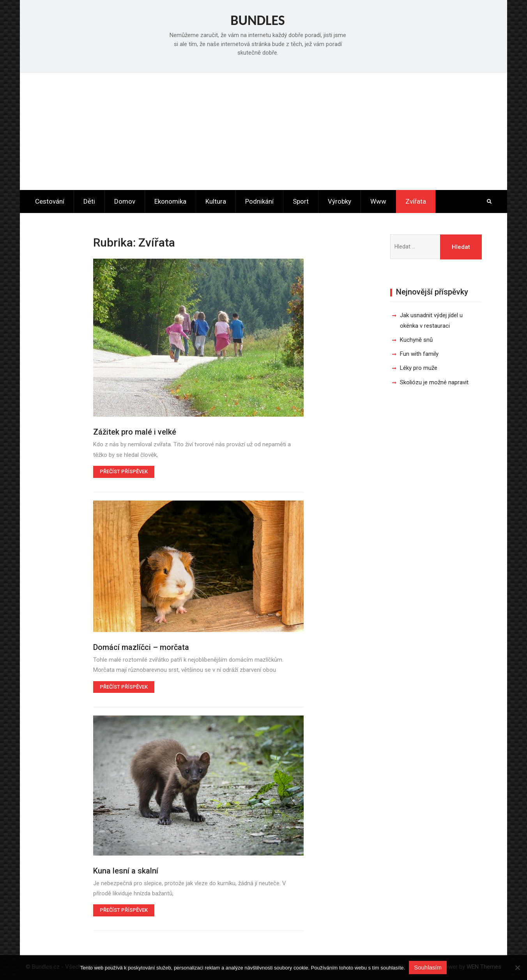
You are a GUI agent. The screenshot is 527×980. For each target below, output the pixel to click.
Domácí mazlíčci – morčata (141, 647)
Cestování (50, 201)
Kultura (216, 201)
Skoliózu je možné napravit (434, 382)
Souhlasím (428, 967)
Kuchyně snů (416, 340)
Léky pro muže (419, 368)
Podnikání (259, 201)
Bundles (258, 20)
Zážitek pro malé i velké (135, 432)
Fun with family (419, 354)
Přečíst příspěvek (124, 471)
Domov (125, 201)
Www (378, 201)
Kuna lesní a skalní (126, 871)
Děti (89, 201)
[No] (517, 968)
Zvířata (416, 201)
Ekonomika (170, 201)
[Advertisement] (263, 131)
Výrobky (340, 201)
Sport (301, 201)
